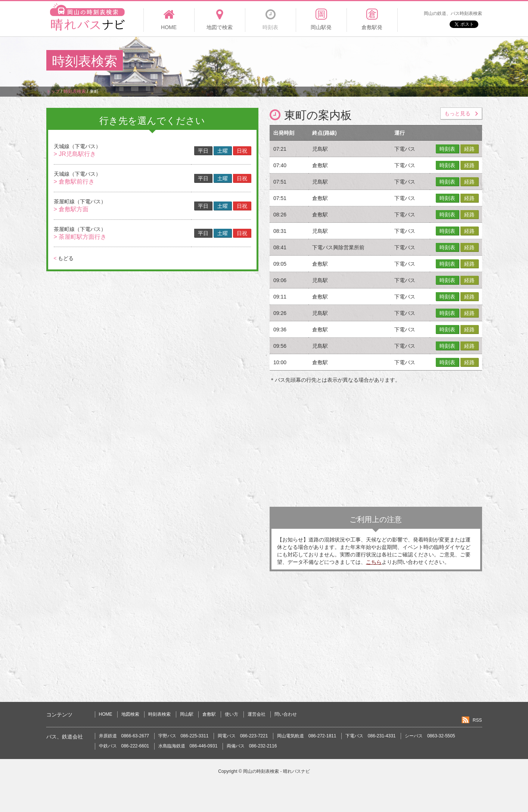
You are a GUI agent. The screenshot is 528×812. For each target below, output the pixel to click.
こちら (374, 562)
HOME (106, 714)
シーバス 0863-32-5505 (430, 736)
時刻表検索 (159, 714)
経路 (469, 149)
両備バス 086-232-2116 (252, 746)
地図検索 (130, 714)
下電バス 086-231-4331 (371, 736)
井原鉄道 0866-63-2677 (124, 736)
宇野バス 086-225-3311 (184, 736)
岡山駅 (187, 714)
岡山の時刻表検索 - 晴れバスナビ (277, 771)
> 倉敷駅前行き (74, 182)
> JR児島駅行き (75, 154)
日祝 (242, 151)
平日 (203, 151)
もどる (64, 258)
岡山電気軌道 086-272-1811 (307, 736)
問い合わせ (286, 714)
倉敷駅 (209, 714)
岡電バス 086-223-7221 (243, 736)
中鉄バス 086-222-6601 (124, 746)
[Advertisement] (346, 61)
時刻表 (447, 149)
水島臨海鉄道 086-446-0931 (188, 746)
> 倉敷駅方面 (71, 209)
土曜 (223, 151)
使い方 (232, 714)
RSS (477, 720)
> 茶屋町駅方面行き (80, 237)
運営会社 (257, 714)
